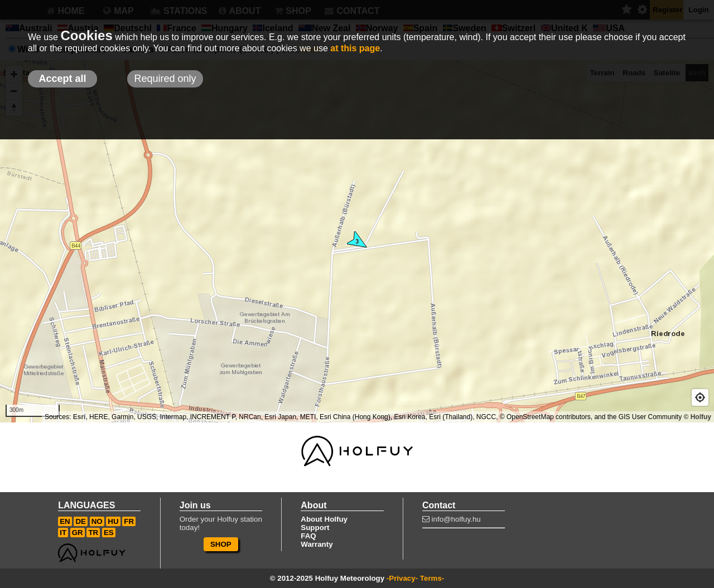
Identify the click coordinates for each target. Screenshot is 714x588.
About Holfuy (324, 519)
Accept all (62, 79)
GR (78, 533)
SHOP (221, 544)
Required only (165, 79)
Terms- (432, 578)
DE (81, 521)
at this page (355, 48)
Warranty (317, 544)
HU (113, 521)
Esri (79, 417)
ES (109, 533)
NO (97, 521)
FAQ (308, 536)
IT (63, 533)
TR (93, 533)
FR (129, 521)
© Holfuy (697, 417)
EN (65, 521)
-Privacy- (402, 578)
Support (315, 528)
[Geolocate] (700, 397)
